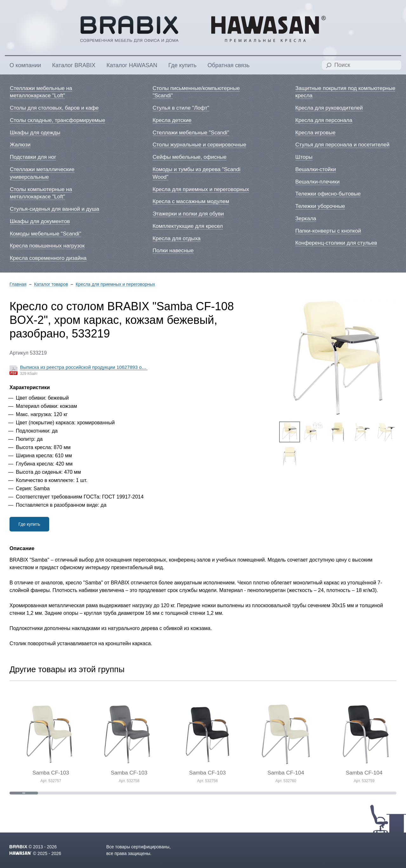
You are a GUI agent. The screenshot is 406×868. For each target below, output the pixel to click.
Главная (18, 284)
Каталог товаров (51, 284)
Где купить (29, 524)
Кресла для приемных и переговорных (115, 284)
